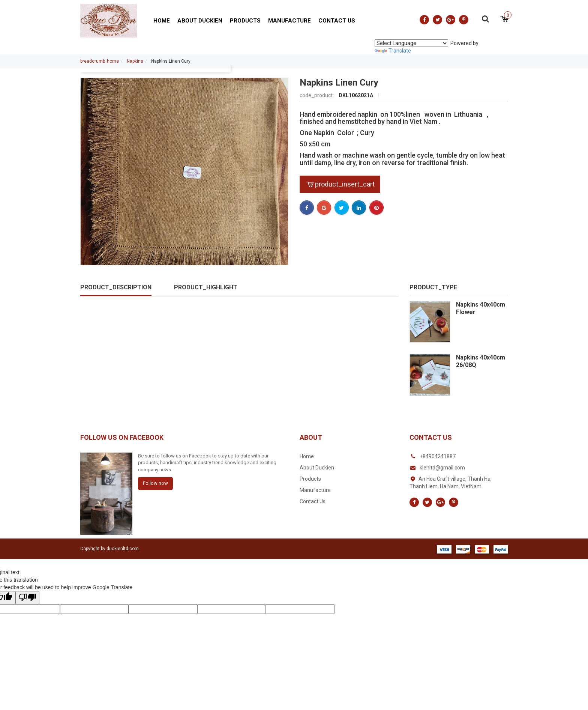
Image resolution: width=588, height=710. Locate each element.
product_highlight (206, 287)
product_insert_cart (340, 184)
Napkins (135, 61)
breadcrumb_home (100, 61)
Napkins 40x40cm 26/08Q (481, 361)
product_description (116, 287)
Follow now (155, 483)
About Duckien (200, 21)
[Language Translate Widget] (411, 43)
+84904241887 (438, 456)
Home (162, 21)
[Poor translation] (27, 598)
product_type (433, 287)
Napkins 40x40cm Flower (481, 308)
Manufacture (289, 21)
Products (245, 21)
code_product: (317, 95)
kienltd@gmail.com (442, 468)
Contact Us (337, 21)
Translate (393, 51)
